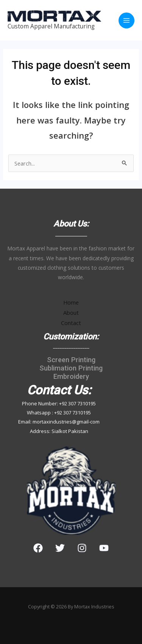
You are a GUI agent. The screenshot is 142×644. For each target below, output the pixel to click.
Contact (71, 323)
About (71, 313)
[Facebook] (38, 548)
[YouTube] (104, 548)
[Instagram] (82, 548)
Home (71, 302)
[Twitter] (60, 548)
